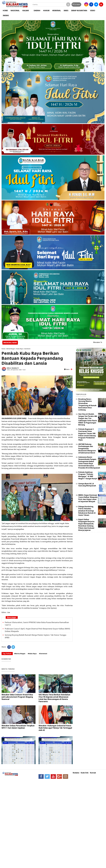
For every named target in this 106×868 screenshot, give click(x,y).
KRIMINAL (57, 11)
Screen (76, 4)
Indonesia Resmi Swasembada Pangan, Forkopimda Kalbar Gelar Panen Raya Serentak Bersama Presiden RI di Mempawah (89, 462)
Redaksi (76, 773)
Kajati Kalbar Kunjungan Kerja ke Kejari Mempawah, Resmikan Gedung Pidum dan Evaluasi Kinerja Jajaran (86, 525)
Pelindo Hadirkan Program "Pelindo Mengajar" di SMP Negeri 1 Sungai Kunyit (88, 475)
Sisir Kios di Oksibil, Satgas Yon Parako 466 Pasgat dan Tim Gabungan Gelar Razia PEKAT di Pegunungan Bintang (88, 419)
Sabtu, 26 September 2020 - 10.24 (16, 370)
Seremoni (27, 349)
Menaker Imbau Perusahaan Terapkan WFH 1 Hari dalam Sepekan (18, 727)
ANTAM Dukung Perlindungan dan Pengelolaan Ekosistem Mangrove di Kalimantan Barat (87, 448)
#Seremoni (43, 654)
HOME (5, 11)
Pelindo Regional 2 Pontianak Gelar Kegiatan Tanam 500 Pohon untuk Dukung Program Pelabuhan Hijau (87, 434)
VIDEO (93, 11)
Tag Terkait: (7, 654)
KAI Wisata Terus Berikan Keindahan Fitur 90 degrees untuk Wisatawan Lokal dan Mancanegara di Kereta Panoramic (54, 698)
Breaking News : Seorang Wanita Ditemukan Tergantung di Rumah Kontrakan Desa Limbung (87, 404)
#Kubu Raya (32, 654)
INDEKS (6, 15)
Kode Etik (85, 773)
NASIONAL (15, 11)
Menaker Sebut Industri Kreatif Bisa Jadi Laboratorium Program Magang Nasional (17, 697)
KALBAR (26, 11)
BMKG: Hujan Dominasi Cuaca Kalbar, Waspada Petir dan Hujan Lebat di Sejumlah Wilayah (88, 498)
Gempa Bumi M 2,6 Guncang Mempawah (87, 485)
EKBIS (66, 11)
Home (3, 349)
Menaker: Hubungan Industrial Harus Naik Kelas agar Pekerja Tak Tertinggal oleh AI (55, 728)
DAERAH (37, 11)
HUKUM (46, 11)
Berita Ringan (11, 349)
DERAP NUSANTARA (79, 11)
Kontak (93, 773)
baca (67, 369)
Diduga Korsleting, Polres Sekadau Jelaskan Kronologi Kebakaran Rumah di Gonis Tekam (87, 511)
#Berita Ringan (20, 654)
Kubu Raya (20, 349)
